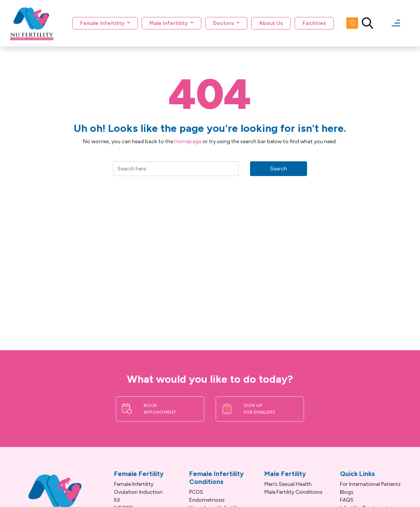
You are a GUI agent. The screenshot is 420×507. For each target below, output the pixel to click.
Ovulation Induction (138, 492)
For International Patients (370, 484)
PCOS (196, 492)
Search (279, 169)
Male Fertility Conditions (293, 492)
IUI (117, 500)
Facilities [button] (314, 23)
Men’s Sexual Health (288, 484)
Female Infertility (134, 484)
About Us (271, 23)
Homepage (188, 141)
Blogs (347, 492)
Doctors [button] (224, 23)
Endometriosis (207, 500)
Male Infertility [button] (169, 23)
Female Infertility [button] (103, 23)
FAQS (347, 500)
